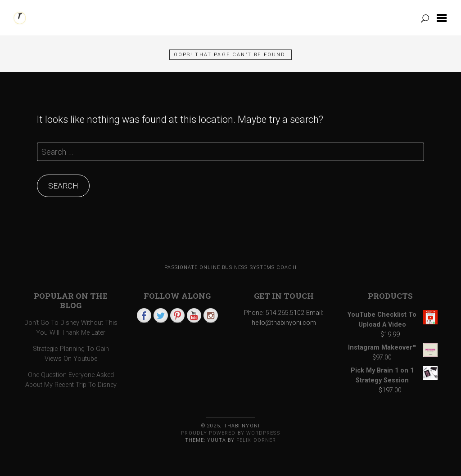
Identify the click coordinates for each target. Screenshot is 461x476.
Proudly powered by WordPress (230, 433)
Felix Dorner (256, 440)
